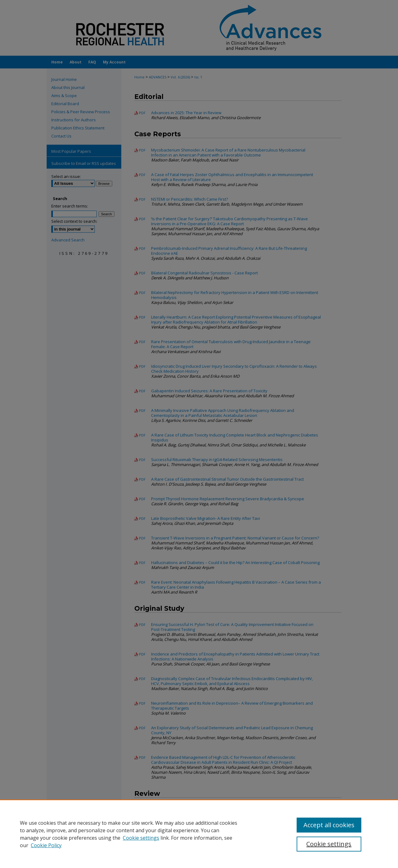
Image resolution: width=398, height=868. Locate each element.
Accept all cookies (329, 825)
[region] (199, 834)
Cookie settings (141, 838)
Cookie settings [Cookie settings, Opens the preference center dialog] (329, 844)
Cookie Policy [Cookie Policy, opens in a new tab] (46, 845)
